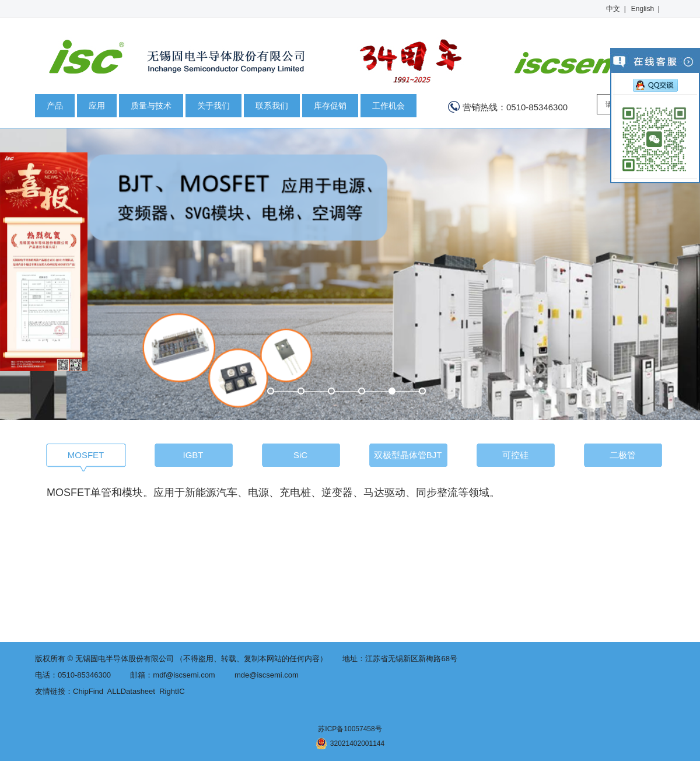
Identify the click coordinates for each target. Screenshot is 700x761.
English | (645, 9)
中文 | (616, 9)
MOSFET (86, 455)
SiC (300, 455)
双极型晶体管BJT (408, 455)
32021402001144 (350, 743)
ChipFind (88, 691)
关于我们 (213, 106)
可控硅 (515, 455)
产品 (55, 106)
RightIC (172, 691)
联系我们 (272, 106)
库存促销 (330, 106)
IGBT (193, 455)
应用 (97, 106)
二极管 (623, 455)
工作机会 (388, 106)
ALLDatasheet (131, 691)
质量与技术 (151, 106)
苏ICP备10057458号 (350, 729)
